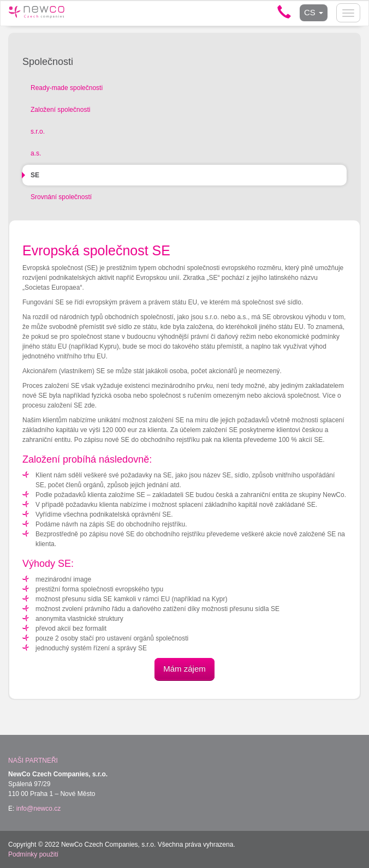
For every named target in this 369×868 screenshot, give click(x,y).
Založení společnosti (60, 110)
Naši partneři (33, 761)
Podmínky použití (33, 854)
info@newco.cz (39, 809)
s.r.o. (38, 131)
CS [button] (314, 12)
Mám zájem (184, 669)
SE (35, 175)
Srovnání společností (61, 197)
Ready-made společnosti (67, 88)
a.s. (36, 153)
